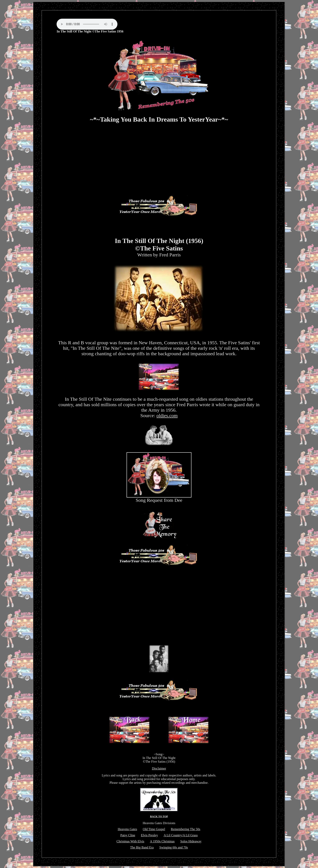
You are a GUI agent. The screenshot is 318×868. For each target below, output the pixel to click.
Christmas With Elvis (130, 841)
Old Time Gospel (154, 829)
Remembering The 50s (185, 829)
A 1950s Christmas (162, 841)
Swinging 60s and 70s (174, 847)
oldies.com (167, 416)
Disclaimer (159, 768)
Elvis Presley (149, 835)
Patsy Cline (128, 835)
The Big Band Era (142, 847)
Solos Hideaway (191, 841)
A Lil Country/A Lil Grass (181, 835)
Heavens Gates (127, 829)
